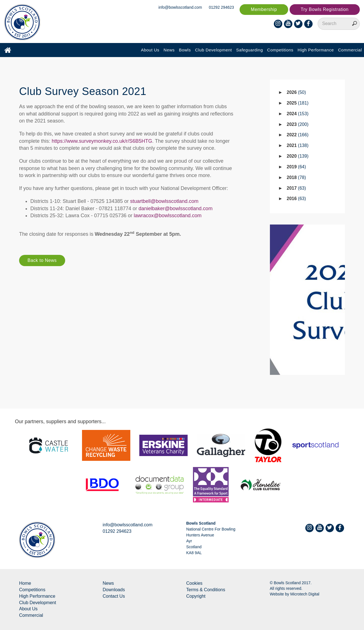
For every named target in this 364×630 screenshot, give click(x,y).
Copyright (196, 596)
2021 (298, 145)
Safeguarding (250, 50)
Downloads (114, 590)
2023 (298, 124)
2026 (296, 92)
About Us (150, 50)
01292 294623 (222, 7)
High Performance (316, 50)
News (169, 50)
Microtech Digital (305, 594)
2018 (296, 177)
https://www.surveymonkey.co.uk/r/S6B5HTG (102, 141)
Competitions (280, 50)
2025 (298, 103)
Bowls (185, 50)
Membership (264, 9)
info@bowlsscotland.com (180, 7)
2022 (298, 135)
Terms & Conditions (206, 590)
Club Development (213, 50)
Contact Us (114, 596)
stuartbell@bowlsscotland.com (164, 201)
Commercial (350, 50)
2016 (296, 199)
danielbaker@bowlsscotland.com (175, 209)
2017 (296, 188)
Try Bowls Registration (325, 9)
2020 (298, 156)
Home (25, 583)
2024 (298, 114)
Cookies (194, 583)
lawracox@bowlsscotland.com (168, 216)
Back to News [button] (42, 260)
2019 (296, 167)
